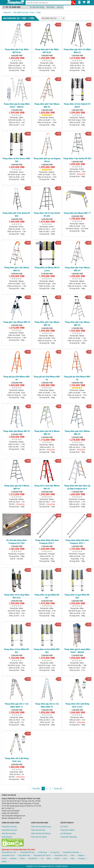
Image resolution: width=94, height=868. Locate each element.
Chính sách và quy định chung (41, 827)
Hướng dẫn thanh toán (9, 830)
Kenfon (22, 858)
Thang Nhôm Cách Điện (71, 852)
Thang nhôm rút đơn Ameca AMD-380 (17, 160)
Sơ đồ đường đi (7, 837)
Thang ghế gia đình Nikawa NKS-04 (17, 378)
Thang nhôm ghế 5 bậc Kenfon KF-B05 (17, 214)
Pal (42, 858)
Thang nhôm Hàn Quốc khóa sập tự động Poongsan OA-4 (77, 487)
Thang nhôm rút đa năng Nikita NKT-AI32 (17, 596)
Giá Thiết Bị (64, 827)
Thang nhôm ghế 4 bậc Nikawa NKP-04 (47, 324)
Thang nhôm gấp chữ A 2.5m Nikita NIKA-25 (47, 705)
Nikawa (4, 862)
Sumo (65, 858)
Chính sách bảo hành (38, 830)
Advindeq (13, 858)
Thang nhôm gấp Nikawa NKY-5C (17, 431)
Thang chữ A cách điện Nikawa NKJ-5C (47, 487)
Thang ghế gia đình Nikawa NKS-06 (77, 378)
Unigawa (81, 855)
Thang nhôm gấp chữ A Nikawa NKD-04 (47, 433)
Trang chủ (7, 12)
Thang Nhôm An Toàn (9, 852)
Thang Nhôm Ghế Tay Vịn (42, 855)
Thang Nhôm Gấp (24, 855)
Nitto (73, 855)
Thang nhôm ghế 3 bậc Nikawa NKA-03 (17, 269)
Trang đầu (35, 789)
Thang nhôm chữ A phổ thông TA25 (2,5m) (77, 705)
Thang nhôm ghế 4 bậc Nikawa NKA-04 (77, 269)
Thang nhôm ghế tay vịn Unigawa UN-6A (47, 160)
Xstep (73, 858)
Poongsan (82, 858)
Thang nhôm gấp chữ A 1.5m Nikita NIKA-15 (17, 705)
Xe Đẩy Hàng (42, 852)
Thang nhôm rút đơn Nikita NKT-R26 (47, 651)
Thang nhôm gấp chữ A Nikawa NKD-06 (17, 487)
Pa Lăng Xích (55, 852)
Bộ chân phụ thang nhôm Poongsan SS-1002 (17, 542)
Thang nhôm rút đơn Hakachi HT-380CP (77, 105)
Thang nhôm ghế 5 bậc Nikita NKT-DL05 (47, 51)
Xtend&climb (33, 858)
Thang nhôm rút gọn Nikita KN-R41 (47, 596)
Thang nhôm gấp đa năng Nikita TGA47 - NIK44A (77, 651)
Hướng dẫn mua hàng (9, 827)
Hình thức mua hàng (9, 833)
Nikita (49, 858)
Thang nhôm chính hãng (69, 837)
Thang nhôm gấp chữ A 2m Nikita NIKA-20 (77, 51)
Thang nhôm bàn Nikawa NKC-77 (77, 213)
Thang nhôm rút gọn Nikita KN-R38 (77, 596)
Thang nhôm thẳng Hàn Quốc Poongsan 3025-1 (77, 542)
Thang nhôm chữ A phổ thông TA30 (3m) (17, 760)
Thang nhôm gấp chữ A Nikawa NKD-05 (77, 433)
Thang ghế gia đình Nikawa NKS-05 (47, 378)
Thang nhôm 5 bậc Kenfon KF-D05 (77, 158)
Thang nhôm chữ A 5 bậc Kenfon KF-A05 (47, 214)
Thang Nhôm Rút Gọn (27, 852)
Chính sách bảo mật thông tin (41, 833)
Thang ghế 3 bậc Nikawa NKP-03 (17, 322)
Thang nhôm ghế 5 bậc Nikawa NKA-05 (47, 105)
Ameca (4, 858)
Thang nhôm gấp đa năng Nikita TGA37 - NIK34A (17, 105)
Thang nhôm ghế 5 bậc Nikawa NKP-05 (77, 324)
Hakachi (57, 858)
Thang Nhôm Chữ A (61, 855)
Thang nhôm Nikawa (67, 830)
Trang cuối (59, 789)
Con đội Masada (66, 833)
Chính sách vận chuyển (39, 837)
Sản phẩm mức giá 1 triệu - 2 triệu (27, 12)
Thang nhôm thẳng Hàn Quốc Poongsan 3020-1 (47, 542)
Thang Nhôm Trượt (8, 855)
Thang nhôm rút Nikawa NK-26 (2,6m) (47, 269)
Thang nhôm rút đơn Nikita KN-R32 (17, 651)
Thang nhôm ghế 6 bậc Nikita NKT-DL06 (17, 51)
